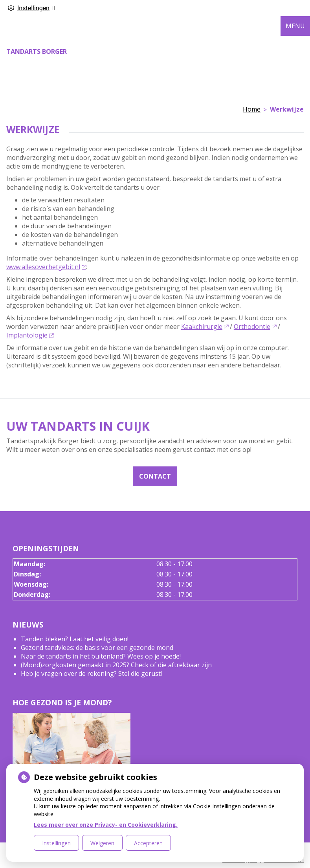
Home (252, 109)
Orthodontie (255, 327)
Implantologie (30, 335)
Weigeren (102, 843)
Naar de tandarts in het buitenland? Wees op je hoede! (101, 656)
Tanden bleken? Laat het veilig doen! (75, 639)
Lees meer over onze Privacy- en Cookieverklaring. (106, 825)
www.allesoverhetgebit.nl (46, 267)
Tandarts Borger (37, 51)
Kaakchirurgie (205, 327)
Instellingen (56, 843)
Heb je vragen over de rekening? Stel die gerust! (91, 673)
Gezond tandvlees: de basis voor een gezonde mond (97, 648)
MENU (295, 26)
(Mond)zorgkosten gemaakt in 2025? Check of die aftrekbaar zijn (116, 665)
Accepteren (148, 843)
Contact (155, 476)
